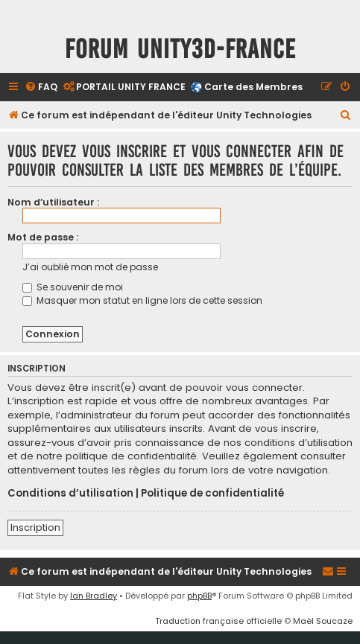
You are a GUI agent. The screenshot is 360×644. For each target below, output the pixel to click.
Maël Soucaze (323, 621)
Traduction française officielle (218, 621)
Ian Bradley (94, 596)
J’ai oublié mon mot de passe (90, 267)
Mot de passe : (43, 237)
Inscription (35, 527)
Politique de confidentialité (212, 494)
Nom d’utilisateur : (53, 202)
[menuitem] (41, 87)
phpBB (199, 596)
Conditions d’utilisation (70, 494)
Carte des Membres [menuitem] (253, 87)
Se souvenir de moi (73, 287)
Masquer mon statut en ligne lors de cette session (142, 300)
